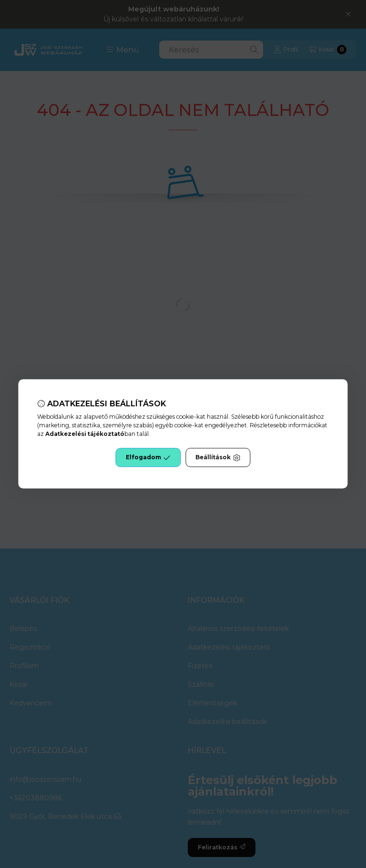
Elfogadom (148, 458)
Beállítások (218, 458)
